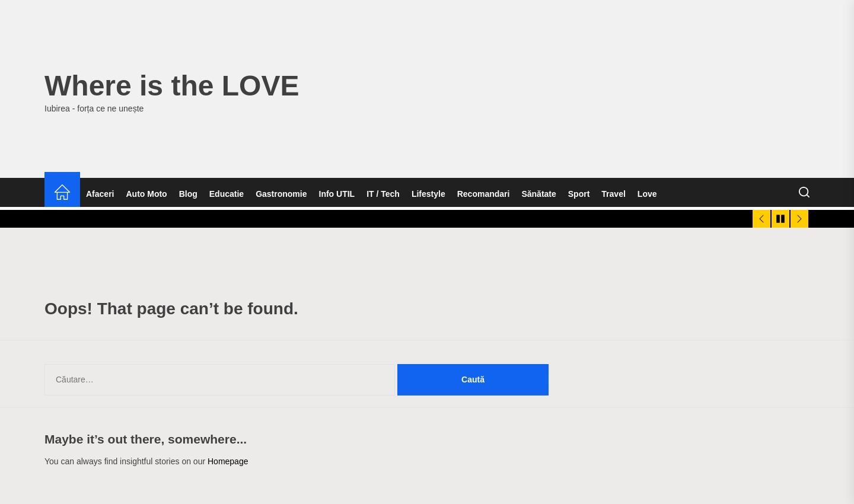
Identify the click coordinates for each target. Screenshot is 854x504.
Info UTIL (337, 194)
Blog (188, 194)
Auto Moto (146, 194)
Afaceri (100, 194)
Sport (579, 194)
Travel (613, 194)
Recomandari (484, 194)
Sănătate (538, 194)
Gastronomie (281, 194)
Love (647, 194)
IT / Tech (383, 194)
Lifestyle (428, 194)
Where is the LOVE (172, 86)
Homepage (228, 461)
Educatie (227, 194)
